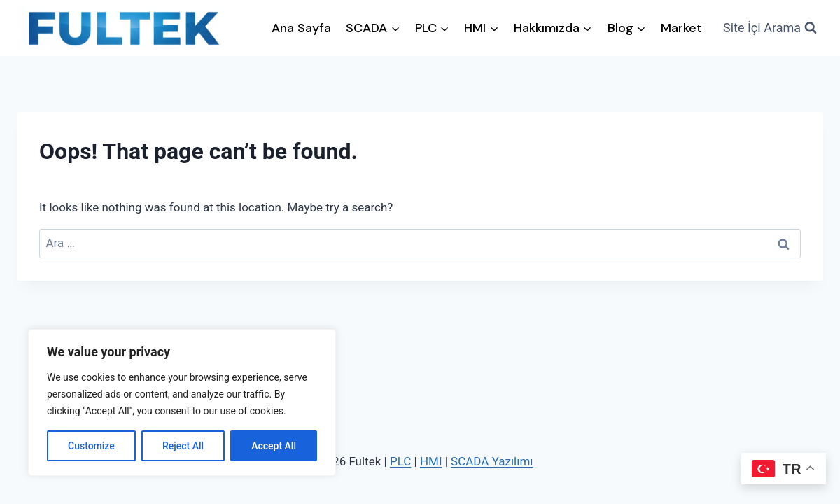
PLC (400, 461)
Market (681, 28)
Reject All (183, 446)
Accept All (274, 446)
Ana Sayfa (301, 28)
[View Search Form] (770, 28)
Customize (91, 446)
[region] (182, 402)
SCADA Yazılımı (492, 461)
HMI (431, 461)
